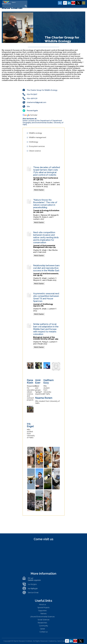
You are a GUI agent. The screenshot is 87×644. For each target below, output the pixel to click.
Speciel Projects (43, 608)
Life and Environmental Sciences (42, 617)
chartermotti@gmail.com (36, 102)
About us (43, 604)
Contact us (44, 632)
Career (42, 629)
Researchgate (32, 111)
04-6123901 (32, 584)
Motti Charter (39, 190)
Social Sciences (44, 620)
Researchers (42, 623)
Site (28, 106)
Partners (44, 614)
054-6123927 (32, 94)
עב (60, 3)
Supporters (43, 611)
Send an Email (33, 593)
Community (44, 626)
